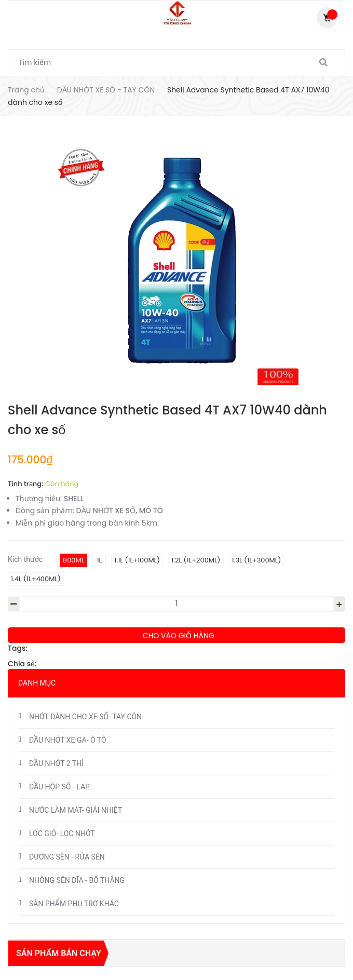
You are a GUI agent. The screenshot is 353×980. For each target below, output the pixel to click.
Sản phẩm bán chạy (59, 953)
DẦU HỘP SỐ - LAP (59, 787)
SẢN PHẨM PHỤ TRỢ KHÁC (74, 904)
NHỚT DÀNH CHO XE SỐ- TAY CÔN (85, 717)
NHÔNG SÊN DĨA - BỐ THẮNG (77, 880)
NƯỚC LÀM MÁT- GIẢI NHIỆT (76, 810)
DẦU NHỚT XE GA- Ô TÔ (68, 740)
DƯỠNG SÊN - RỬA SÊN (67, 857)
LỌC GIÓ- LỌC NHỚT (62, 834)
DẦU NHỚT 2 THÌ (56, 763)
